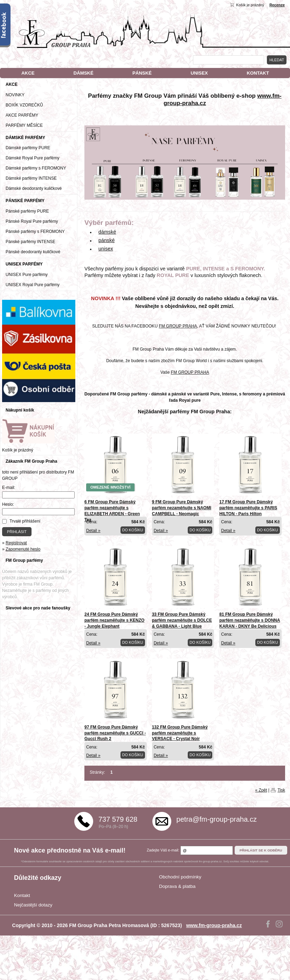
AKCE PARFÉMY (22, 115)
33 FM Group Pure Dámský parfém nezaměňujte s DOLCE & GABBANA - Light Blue (182, 620)
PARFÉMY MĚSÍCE (24, 125)
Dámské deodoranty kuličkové (34, 188)
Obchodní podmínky (180, 877)
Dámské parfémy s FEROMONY (36, 168)
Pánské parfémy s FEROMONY (35, 232)
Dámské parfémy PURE (28, 148)
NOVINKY (15, 95)
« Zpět (261, 790)
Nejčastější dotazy (33, 905)
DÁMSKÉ (84, 73)
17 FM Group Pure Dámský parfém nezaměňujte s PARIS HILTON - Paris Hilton (248, 508)
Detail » (93, 531)
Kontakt (22, 895)
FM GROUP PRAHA (178, 326)
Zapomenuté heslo (23, 549)
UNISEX (199, 73)
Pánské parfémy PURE (27, 211)
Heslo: (8, 504)
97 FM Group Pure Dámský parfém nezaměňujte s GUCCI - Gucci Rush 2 (115, 733)
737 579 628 (118, 819)
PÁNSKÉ (142, 73)
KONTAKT (258, 73)
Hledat (277, 60)
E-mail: (9, 488)
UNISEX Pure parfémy (27, 275)
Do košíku (133, 530)
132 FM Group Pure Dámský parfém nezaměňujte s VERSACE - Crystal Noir (180, 733)
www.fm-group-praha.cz (214, 925)
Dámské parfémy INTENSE (31, 178)
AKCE (28, 73)
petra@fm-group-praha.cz (217, 819)
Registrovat (16, 543)
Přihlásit (17, 532)
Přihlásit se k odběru (261, 850)
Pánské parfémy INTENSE (30, 242)
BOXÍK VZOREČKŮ (24, 105)
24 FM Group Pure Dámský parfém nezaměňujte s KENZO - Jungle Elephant (114, 620)
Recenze (277, 5)
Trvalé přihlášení (25, 521)
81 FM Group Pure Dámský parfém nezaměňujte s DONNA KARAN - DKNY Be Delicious (250, 620)
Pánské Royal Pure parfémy (32, 221)
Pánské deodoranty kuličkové (33, 252)
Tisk (281, 790)
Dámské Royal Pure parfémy (32, 158)
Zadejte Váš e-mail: (163, 850)
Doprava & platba (177, 886)
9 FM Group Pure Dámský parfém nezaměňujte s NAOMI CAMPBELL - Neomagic (182, 508)
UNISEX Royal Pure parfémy (33, 285)
